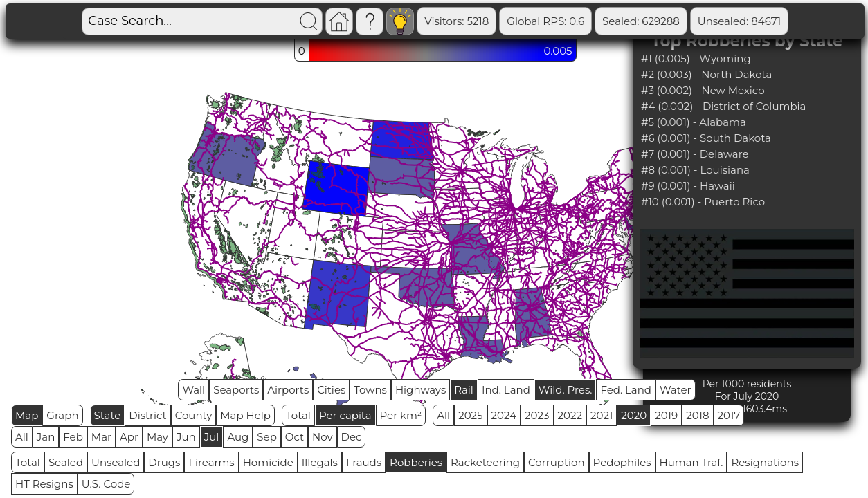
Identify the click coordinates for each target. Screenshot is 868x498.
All (443, 415)
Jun (186, 437)
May (157, 437)
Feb (73, 437)
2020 (634, 415)
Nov (323, 437)
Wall (193, 390)
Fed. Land (626, 390)
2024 (504, 415)
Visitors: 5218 (388, 21)
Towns (370, 390)
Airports (288, 390)
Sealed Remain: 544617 (790, 21)
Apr (129, 437)
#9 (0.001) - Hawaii (688, 186)
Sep (266, 437)
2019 (666, 415)
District (147, 415)
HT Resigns (44, 484)
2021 (602, 415)
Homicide (268, 462)
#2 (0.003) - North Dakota (706, 74)
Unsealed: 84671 (671, 21)
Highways (421, 390)
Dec (352, 437)
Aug (238, 437)
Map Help (245, 415)
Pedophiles (622, 462)
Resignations (765, 462)
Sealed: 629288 (572, 21)
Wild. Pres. (566, 390)
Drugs (164, 462)
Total (298, 415)
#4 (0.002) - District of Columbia (723, 106)
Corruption (557, 462)
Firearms (211, 462)
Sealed (66, 462)
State (108, 415)
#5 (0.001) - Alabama (694, 122)
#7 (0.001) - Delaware (695, 154)
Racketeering (485, 462)
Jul (212, 437)
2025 (470, 415)
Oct (295, 437)
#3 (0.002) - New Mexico (703, 90)
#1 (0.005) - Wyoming (696, 58)
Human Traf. (691, 462)
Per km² (401, 415)
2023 (537, 415)
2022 (570, 415)
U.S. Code (106, 484)
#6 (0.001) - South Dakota (706, 138)
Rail (464, 390)
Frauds (364, 462)
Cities (331, 390)
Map (27, 415)
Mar (101, 437)
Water (676, 390)
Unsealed (116, 462)
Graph (62, 415)
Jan (46, 437)
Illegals (320, 462)
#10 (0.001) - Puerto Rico (703, 202)
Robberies (416, 462)
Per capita (345, 415)
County (194, 415)
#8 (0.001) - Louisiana (695, 170)
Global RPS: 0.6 (477, 21)
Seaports (236, 390)
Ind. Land (506, 390)
